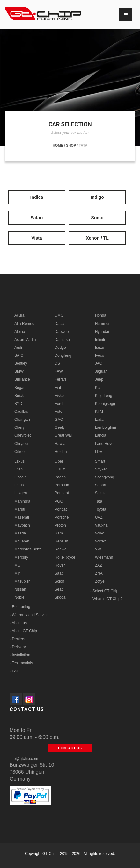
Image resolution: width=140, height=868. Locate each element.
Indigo (97, 197)
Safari (37, 218)
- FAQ (15, 671)
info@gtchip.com (24, 759)
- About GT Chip (23, 631)
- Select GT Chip (104, 591)
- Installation (20, 655)
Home (58, 145)
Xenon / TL (97, 238)
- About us (18, 623)
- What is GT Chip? (107, 599)
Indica (37, 197)
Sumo (97, 218)
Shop (71, 145)
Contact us (70, 748)
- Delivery (18, 647)
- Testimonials (21, 663)
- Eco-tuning (20, 607)
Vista (37, 238)
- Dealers (17, 639)
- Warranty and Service (29, 615)
